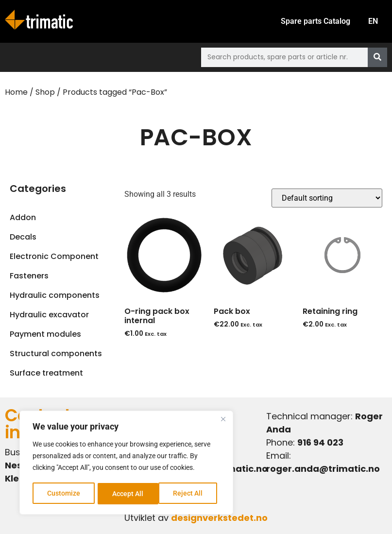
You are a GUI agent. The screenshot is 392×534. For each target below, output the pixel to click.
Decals (23, 237)
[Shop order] (327, 198)
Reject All (128, 494)
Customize (64, 494)
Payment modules (45, 334)
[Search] (377, 57)
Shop (45, 92)
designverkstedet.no (219, 518)
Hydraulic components (55, 295)
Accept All (190, 494)
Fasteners (29, 276)
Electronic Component (54, 256)
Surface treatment (46, 373)
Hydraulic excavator (49, 315)
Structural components (56, 353)
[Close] (223, 421)
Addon (23, 217)
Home (16, 92)
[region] (126, 464)
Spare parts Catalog (314, 21)
